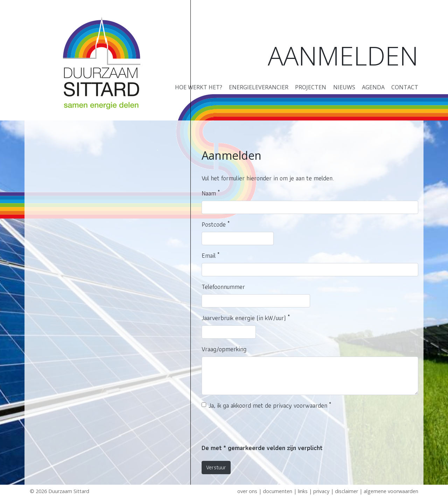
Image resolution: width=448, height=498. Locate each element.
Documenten (278, 491)
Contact (405, 87)
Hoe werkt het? (199, 87)
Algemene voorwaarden (391, 491)
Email (211, 255)
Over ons (247, 491)
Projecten (311, 87)
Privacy (321, 491)
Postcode (216, 224)
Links (303, 491)
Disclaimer (346, 491)
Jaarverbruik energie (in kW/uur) (246, 318)
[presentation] (255, 429)
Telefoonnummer (223, 287)
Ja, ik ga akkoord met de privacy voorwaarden (270, 405)
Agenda (373, 87)
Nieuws (344, 87)
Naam (211, 193)
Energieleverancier (259, 87)
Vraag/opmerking (224, 349)
